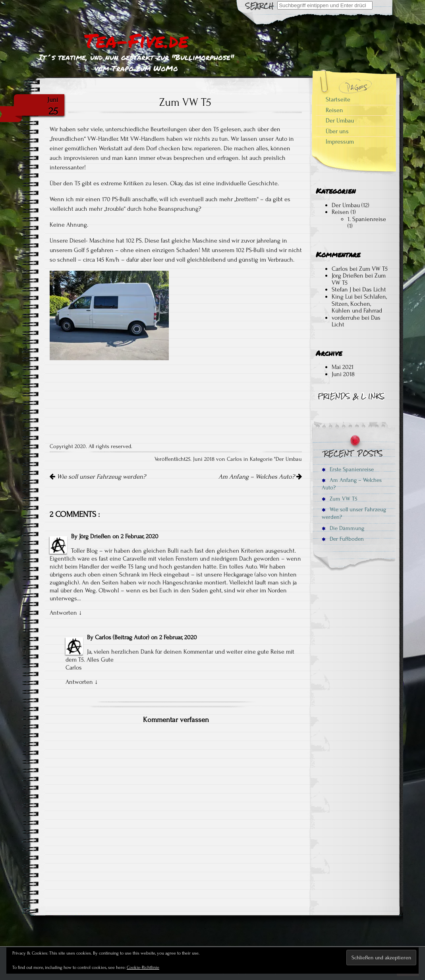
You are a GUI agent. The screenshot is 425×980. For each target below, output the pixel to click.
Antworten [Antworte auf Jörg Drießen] (63, 613)
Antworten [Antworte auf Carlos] (79, 682)
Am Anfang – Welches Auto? (260, 477)
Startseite (338, 99)
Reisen (334, 110)
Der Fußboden (343, 539)
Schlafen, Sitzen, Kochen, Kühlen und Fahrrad (359, 304)
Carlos (103, 637)
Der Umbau (289, 459)
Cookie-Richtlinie (143, 967)
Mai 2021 (343, 367)
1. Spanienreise (367, 219)
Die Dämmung (343, 528)
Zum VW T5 (373, 269)
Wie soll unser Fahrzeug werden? (98, 477)
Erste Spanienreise (348, 469)
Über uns (337, 131)
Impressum (340, 142)
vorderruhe (346, 318)
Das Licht (374, 289)
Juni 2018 (343, 374)
